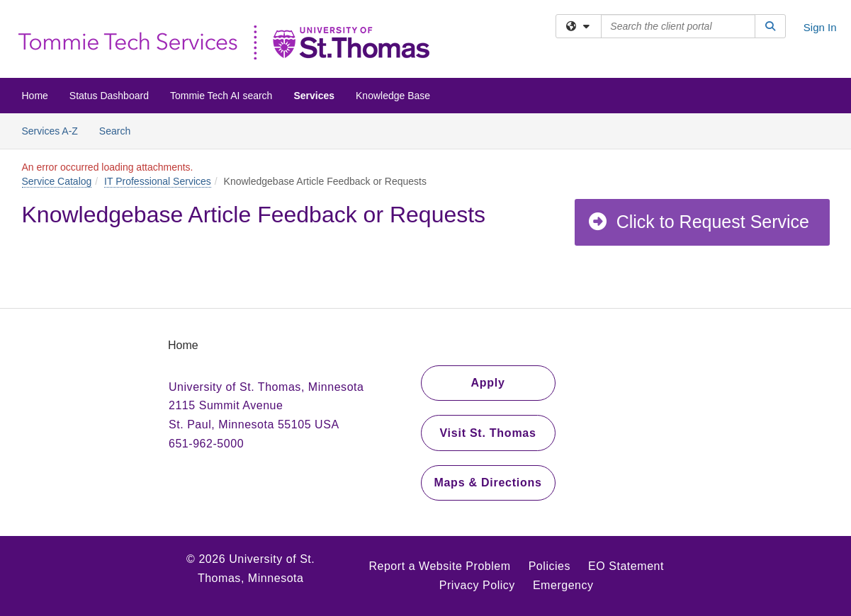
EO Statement (626, 566)
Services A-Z (50, 131)
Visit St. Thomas (488, 433)
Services (314, 96)
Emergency (563, 585)
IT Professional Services (158, 181)
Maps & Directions (488, 483)
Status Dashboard (109, 96)
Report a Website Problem (439, 566)
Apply (488, 383)
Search (120, 130)
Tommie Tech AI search (221, 96)
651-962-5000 (206, 444)
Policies (550, 566)
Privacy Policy (477, 585)
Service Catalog (57, 181)
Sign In (820, 27)
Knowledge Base (393, 96)
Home (35, 96)
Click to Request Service (698, 222)
